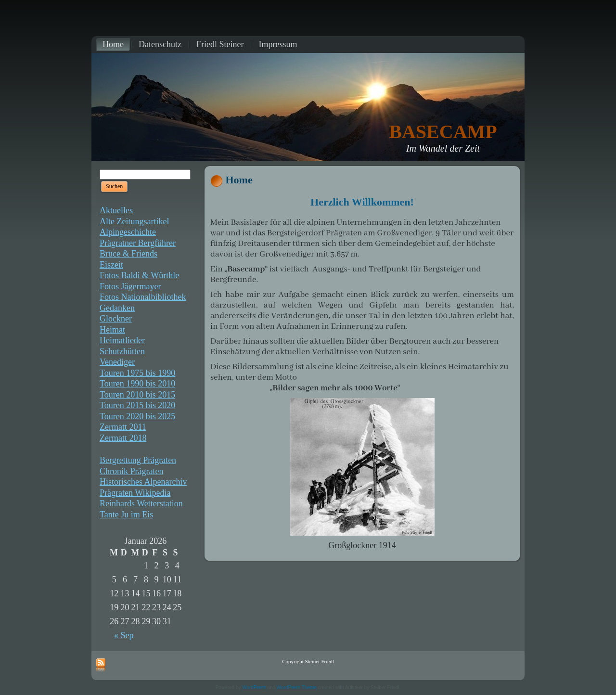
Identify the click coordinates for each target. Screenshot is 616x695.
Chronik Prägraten (131, 471)
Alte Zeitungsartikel (134, 221)
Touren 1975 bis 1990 (137, 373)
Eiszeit (111, 265)
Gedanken (117, 308)
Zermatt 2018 (123, 438)
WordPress (254, 688)
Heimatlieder (122, 340)
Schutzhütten (122, 351)
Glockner (116, 319)
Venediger (117, 362)
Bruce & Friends (128, 254)
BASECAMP (443, 132)
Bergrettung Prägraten (138, 460)
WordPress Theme (297, 688)
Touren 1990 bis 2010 (137, 384)
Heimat (112, 330)
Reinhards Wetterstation (141, 503)
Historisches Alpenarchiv (143, 482)
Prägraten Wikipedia (135, 493)
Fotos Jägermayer (130, 286)
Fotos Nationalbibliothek (143, 297)
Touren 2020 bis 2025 (137, 416)
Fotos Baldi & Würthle (139, 275)
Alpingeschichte (128, 232)
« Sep (124, 635)
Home (239, 180)
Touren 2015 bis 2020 (137, 405)
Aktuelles (116, 210)
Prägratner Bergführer (138, 243)
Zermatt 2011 (123, 427)
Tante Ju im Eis (126, 515)
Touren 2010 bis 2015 (137, 395)
